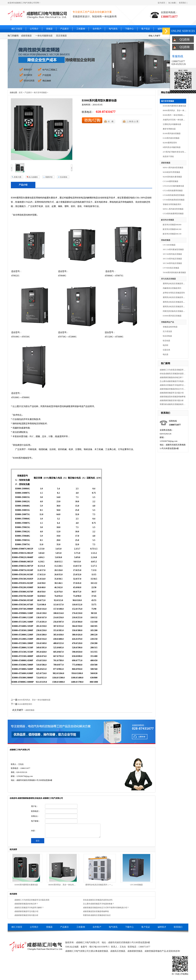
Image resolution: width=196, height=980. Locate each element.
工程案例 (81, 29)
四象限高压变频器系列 (172, 288)
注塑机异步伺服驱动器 (172, 124)
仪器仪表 (166, 350)
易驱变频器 (166, 163)
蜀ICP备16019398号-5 (99, 947)
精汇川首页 (17, 29)
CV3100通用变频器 (171, 181)
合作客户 (97, 29)
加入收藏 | (173, 3)
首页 (21, 93)
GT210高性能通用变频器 (173, 191)
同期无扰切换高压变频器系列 (175, 311)
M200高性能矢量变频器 (172, 177)
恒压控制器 (167, 336)
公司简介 (34, 29)
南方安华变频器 (168, 101)
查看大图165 (16, 177)
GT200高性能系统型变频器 (174, 195)
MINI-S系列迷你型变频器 (173, 168)
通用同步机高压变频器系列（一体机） (178, 284)
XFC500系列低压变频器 (172, 254)
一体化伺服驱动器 (44, 36)
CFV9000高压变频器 (171, 268)
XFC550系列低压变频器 (172, 259)
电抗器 (166, 354)
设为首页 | (162, 3)
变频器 (49, 29)
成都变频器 (26, 36)
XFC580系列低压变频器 (172, 263)
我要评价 (49, 177)
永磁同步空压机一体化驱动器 (175, 120)
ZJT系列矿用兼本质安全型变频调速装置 (179, 152)
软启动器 (166, 341)
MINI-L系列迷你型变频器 (173, 209)
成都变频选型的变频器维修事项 (173, 397)
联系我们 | (183, 3)
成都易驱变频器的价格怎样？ (172, 377)
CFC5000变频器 (169, 245)
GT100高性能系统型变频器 (174, 200)
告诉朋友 (64, 177)
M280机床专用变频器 (171, 172)
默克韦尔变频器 (168, 220)
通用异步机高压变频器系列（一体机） (178, 307)
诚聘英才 (162, 29)
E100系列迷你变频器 (171, 138)
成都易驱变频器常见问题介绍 (172, 393)
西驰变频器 (166, 240)
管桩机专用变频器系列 (172, 204)
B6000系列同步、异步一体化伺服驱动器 (179, 110)
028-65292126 (179, 64)
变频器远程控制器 (170, 327)
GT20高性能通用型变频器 (173, 214)
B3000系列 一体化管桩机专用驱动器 (177, 115)
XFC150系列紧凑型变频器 (173, 249)
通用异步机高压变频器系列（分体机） (178, 297)
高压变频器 (61, 36)
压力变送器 (167, 331)
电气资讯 (113, 29)
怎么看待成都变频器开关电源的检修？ (173, 381)
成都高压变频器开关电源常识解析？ (173, 385)
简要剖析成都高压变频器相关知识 (173, 404)
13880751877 (178, 61)
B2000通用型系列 (170, 143)
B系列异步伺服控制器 (172, 147)
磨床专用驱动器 (169, 129)
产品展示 (64, 29)
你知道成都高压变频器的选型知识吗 (173, 374)
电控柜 (166, 345)
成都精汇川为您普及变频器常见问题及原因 (173, 370)
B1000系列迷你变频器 (172, 133)
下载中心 (129, 29)
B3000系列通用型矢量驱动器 (174, 106)
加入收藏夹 (33, 177)
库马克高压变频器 (168, 279)
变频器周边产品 (168, 322)
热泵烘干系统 (168, 157)
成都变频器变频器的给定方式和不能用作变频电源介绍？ (173, 389)
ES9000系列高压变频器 (172, 316)
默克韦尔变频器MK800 (172, 225)
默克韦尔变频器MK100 (172, 234)
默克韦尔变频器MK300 (172, 229)
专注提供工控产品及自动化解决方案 (92, 12)
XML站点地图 (72, 947)
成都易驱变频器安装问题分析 (172, 400)
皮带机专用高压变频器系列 (174, 293)
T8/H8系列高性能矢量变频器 (174, 273)
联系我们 (178, 927)
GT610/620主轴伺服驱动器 (173, 186)
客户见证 (146, 29)
